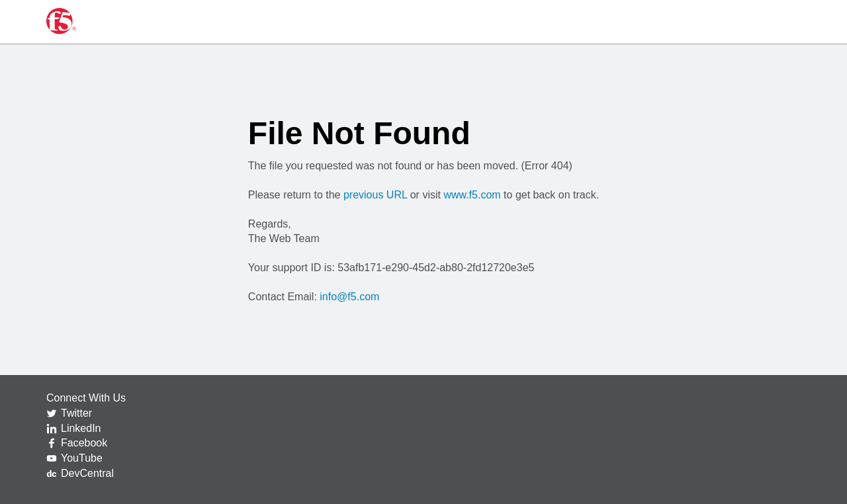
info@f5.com (349, 297)
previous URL (375, 195)
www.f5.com (472, 195)
